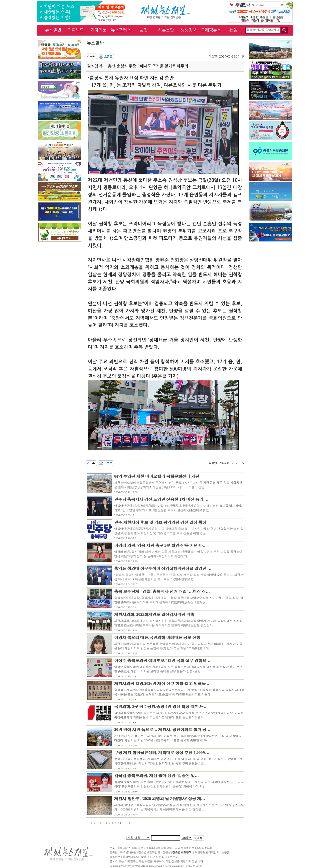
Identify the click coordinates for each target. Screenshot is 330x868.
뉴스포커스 (121, 30)
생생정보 (189, 30)
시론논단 (166, 30)
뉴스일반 (53, 30)
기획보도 (76, 30)
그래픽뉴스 (211, 30)
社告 (234, 30)
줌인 (143, 30)
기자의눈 (98, 30)
